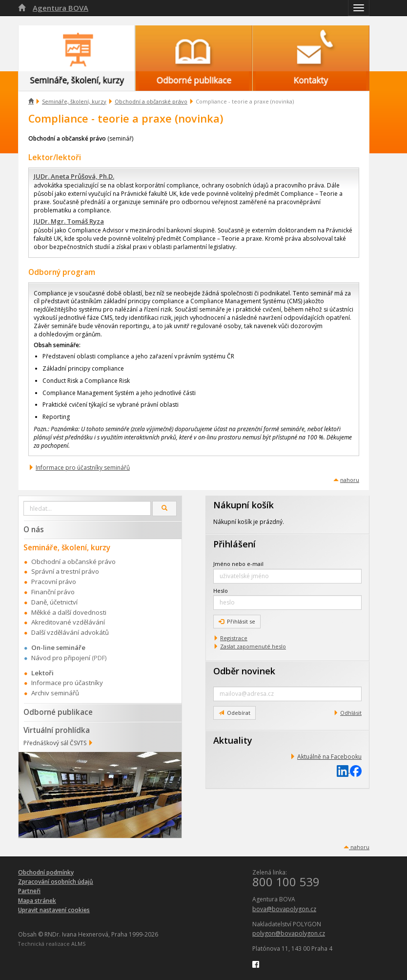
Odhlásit (351, 713)
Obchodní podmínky (46, 872)
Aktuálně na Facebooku (329, 757)
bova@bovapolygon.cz (284, 909)
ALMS (78, 944)
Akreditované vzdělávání (68, 622)
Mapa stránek (37, 901)
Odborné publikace (58, 712)
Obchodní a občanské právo (151, 101)
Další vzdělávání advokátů (70, 632)
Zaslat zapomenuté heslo (253, 646)
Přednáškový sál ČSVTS (55, 743)
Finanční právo (53, 592)
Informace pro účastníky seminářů (83, 468)
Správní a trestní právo (65, 571)
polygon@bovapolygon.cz (289, 933)
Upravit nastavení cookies (54, 910)
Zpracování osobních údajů (56, 882)
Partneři (29, 891)
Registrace (234, 638)
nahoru (350, 480)
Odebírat (234, 713)
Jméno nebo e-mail (238, 564)
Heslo (221, 591)
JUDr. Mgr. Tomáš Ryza (69, 221)
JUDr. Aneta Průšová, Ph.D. (74, 176)
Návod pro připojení (61, 658)
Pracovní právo (54, 582)
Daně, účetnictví (54, 602)
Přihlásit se (237, 621)
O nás (34, 529)
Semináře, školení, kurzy (74, 101)
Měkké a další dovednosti (69, 612)
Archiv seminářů (55, 693)
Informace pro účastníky (67, 683)
